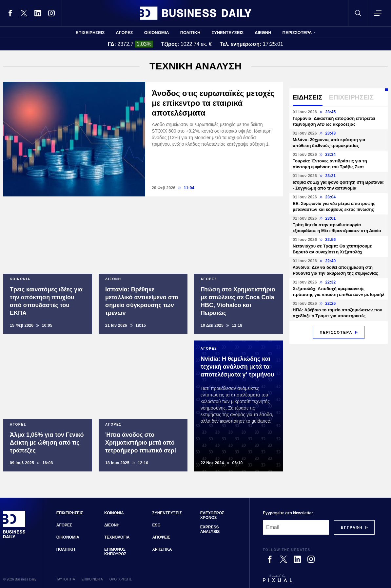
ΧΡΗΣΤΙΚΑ (162, 549)
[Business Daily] (14, 538)
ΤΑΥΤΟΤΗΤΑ (66, 579)
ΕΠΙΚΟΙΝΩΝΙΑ (92, 579)
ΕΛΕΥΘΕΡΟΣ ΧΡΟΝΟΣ (212, 515)
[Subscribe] (352, 527)
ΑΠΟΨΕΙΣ (161, 537)
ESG (156, 525)
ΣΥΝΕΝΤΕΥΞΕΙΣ (227, 33)
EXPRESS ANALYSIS (210, 529)
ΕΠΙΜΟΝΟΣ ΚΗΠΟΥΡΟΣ (115, 552)
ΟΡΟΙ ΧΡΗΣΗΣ (121, 579)
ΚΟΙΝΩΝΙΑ (114, 513)
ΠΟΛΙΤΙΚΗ (190, 33)
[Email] (296, 527)
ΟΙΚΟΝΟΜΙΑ (157, 33)
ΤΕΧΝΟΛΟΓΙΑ (117, 537)
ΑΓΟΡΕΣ (124, 33)
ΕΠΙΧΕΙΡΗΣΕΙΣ (90, 33)
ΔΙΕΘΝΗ (263, 33)
